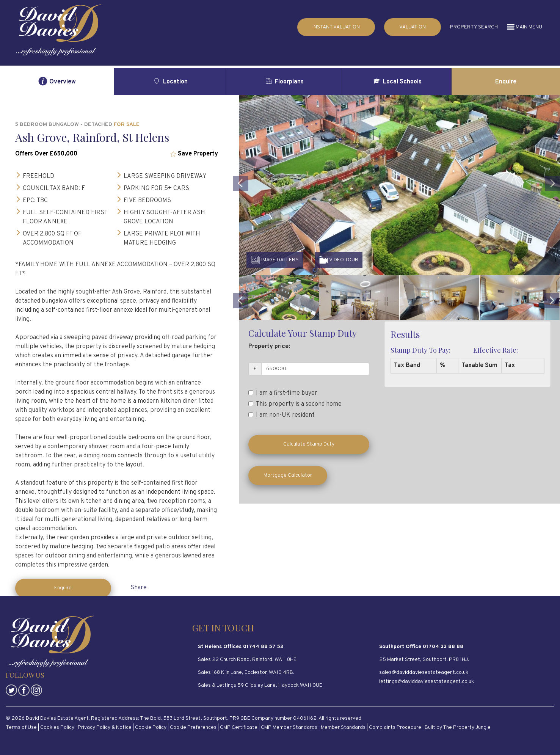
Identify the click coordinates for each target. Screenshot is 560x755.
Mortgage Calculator (288, 475)
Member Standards (343, 728)
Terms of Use (21, 728)
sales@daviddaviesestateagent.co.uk (424, 673)
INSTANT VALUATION (336, 27)
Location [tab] (170, 81)
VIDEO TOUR (339, 260)
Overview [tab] (57, 81)
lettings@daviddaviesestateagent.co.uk (427, 682)
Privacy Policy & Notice (105, 728)
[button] (241, 222)
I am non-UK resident (282, 415)
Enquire (63, 588)
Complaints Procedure (395, 728)
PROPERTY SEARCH (474, 27)
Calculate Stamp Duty (309, 444)
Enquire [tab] (506, 82)
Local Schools (397, 81)
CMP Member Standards (289, 728)
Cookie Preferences (193, 728)
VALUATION (413, 27)
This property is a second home (295, 404)
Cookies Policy (57, 728)
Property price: (269, 347)
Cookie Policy (151, 728)
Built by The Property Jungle (458, 728)
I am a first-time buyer (283, 393)
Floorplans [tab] (284, 81)
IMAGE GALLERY (275, 260)
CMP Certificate (239, 728)
